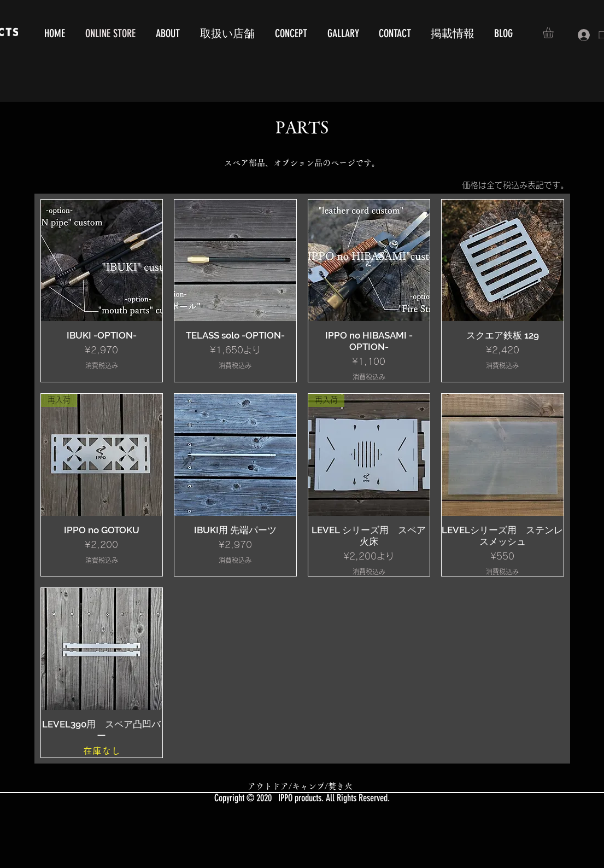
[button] (555, 33)
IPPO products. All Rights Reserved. (334, 798)
